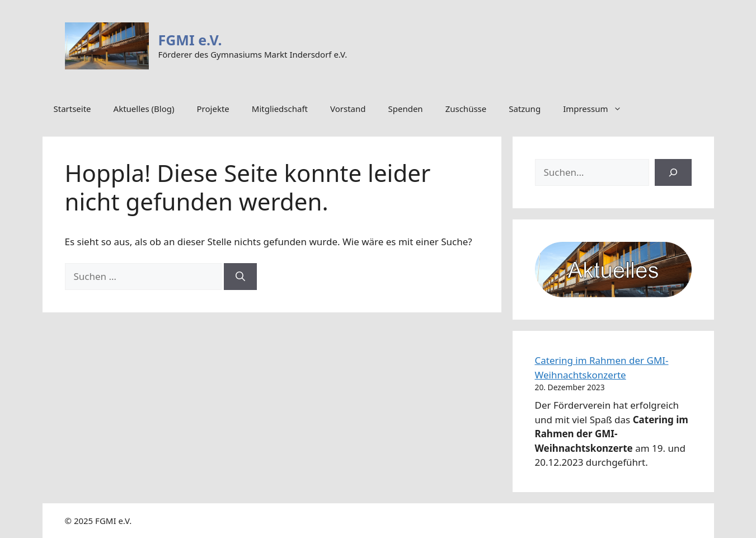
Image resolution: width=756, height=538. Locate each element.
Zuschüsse (466, 109)
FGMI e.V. (190, 40)
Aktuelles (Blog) (144, 109)
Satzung (525, 109)
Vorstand (348, 109)
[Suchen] (240, 277)
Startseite (72, 109)
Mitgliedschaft (280, 109)
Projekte (213, 109)
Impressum (598, 109)
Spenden (405, 109)
